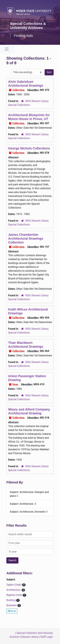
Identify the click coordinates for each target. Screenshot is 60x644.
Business (12, 605)
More (12, 611)
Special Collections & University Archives (28, 26)
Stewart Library (30, 637)
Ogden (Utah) (14, 585)
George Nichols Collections (29, 148)
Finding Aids (23, 36)
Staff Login (47, 637)
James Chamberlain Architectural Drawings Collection (26, 239)
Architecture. (14, 590)
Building (11, 600)
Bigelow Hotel (15, 595)
